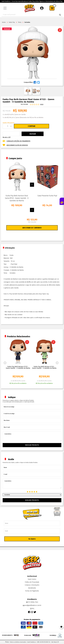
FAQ (32, 609)
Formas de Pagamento (32, 591)
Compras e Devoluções (32, 585)
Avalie (42, 104)
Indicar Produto (32, 445)
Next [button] (57, 363)
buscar (60, 15)
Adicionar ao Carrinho (32, 228)
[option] (18, 362)
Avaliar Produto (32, 500)
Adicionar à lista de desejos (17, 145)
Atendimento (32, 588)
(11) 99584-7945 (32, 602)
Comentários (32, 436)
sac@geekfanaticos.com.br (32, 605)
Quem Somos (32, 579)
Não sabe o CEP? (7, 137)
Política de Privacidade (32, 582)
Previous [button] (5, 363)
